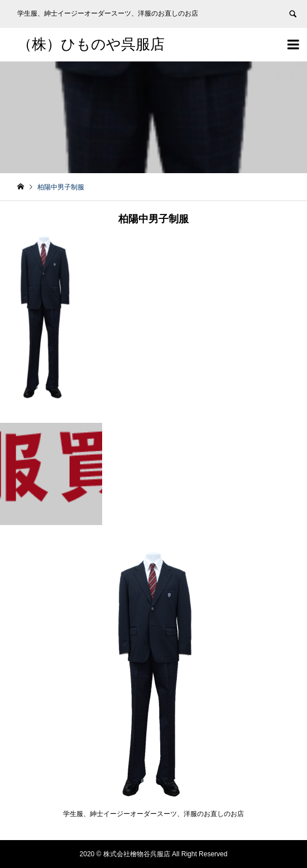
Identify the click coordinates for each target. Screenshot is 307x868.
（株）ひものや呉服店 (91, 44)
